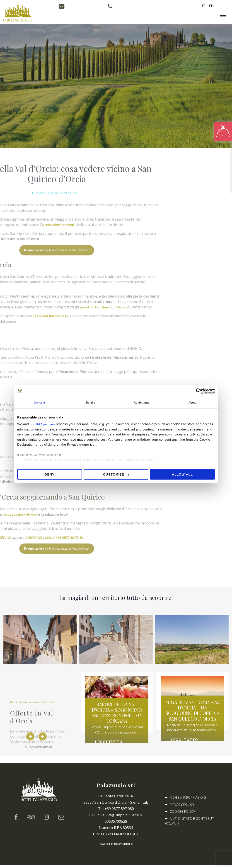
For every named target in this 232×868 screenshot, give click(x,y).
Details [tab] (91, 403)
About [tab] (192, 403)
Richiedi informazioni (188, 801)
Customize (116, 475)
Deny (50, 475)
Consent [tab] (40, 403)
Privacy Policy (182, 808)
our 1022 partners (44, 425)
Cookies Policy (182, 815)
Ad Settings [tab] (141, 403)
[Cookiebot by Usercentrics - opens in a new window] (195, 391)
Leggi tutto (112, 745)
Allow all (182, 475)
